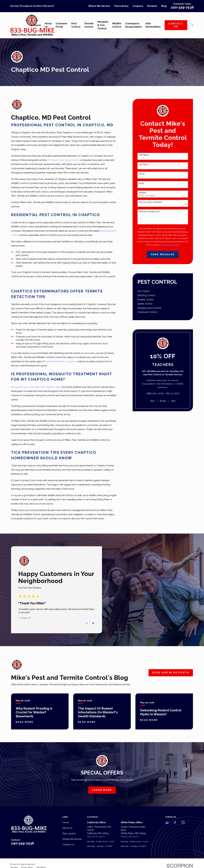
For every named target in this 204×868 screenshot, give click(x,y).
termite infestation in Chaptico (61, 361)
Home (66, 822)
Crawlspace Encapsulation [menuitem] (134, 25)
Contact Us (176, 25)
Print (173, 401)
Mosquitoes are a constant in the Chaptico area (36, 387)
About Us (67, 828)
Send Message (163, 254)
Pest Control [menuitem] (76, 25)
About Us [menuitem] (48, 25)
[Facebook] (175, 822)
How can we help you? (149, 212)
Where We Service (99, 6)
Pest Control (69, 834)
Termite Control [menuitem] (89, 25)
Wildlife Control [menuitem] (117, 25)
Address (143, 193)
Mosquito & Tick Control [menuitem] (103, 25)
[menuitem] (163, 291)
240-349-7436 (182, 7)
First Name (144, 155)
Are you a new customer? (150, 202)
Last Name (144, 164)
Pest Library (121, 6)
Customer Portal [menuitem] (62, 25)
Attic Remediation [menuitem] (153, 25)
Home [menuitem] (37, 25)
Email (141, 183)
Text (152, 401)
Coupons (138, 6)
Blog (164, 6)
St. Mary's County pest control (64, 160)
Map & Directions (96, 837)
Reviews (152, 6)
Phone (142, 174)
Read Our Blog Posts (171, 673)
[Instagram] (183, 822)
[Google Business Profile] (167, 822)
